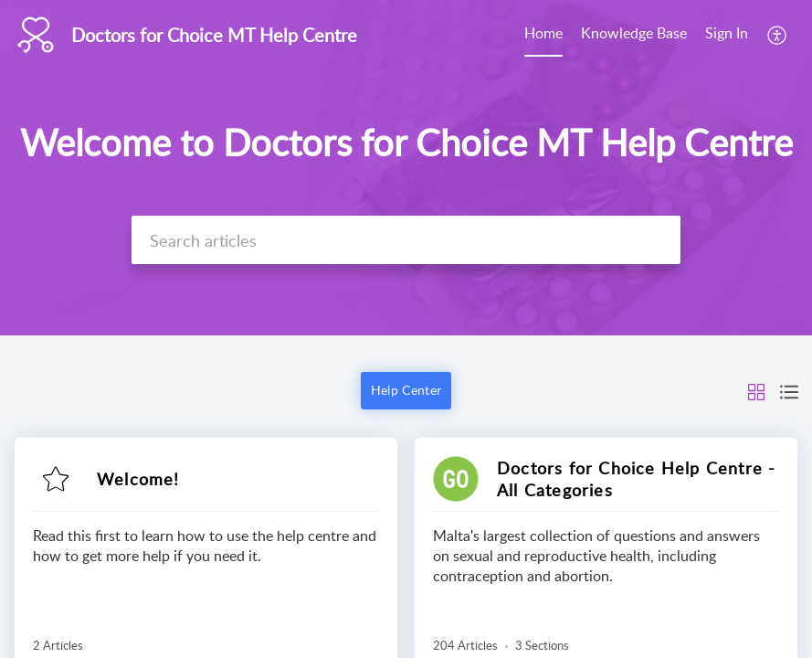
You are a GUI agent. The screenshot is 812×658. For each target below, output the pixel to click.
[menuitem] (543, 35)
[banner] (406, 168)
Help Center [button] (406, 390)
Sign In (727, 33)
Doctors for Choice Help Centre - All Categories (636, 479)
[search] (406, 240)
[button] (778, 35)
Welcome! (138, 479)
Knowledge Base (634, 33)
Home (543, 33)
